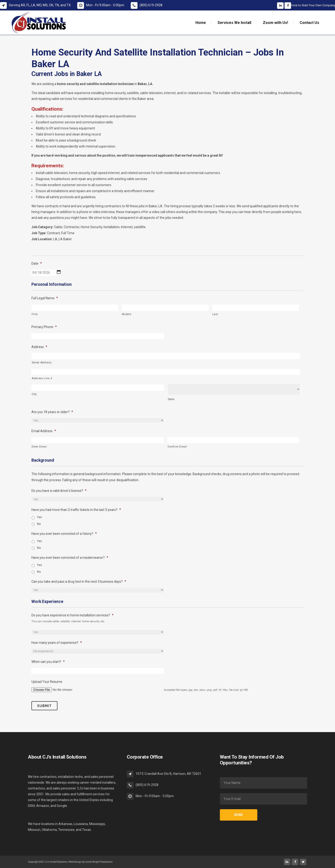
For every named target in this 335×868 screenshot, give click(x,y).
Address (39, 347)
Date (37, 263)
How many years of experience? (57, 643)
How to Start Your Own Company (313, 5)
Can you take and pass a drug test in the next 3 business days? (79, 582)
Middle (127, 314)
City (34, 394)
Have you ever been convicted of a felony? (64, 534)
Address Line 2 (42, 378)
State (171, 399)
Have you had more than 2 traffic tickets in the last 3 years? (76, 510)
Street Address (42, 362)
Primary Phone (44, 327)
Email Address (44, 431)
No (39, 524)
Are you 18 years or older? (52, 412)
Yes (39, 517)
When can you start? (48, 662)
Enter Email (39, 447)
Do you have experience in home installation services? (72, 615)
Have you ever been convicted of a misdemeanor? (70, 558)
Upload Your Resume (47, 682)
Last (215, 314)
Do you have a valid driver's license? (59, 491)
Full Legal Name (45, 298)
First (35, 314)
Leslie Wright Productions (99, 862)
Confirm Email (177, 447)
